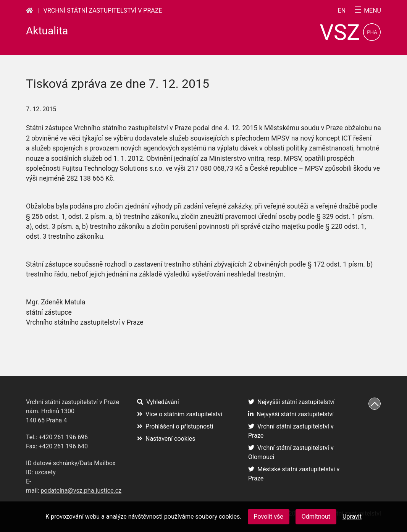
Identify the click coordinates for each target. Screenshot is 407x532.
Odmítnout (316, 517)
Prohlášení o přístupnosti (175, 426)
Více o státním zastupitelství (180, 414)
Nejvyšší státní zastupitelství (291, 402)
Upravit (352, 517)
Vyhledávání (158, 402)
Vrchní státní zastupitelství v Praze (103, 11)
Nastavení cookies (166, 439)
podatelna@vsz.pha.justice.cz (81, 491)
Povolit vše (269, 517)
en (342, 11)
